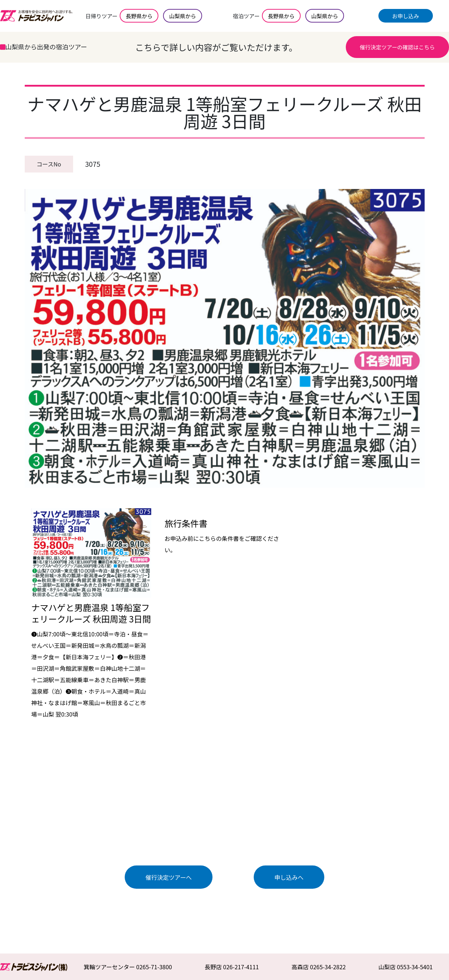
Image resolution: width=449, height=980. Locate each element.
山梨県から (183, 16)
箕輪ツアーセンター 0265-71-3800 (128, 967)
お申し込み (405, 16)
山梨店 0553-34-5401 (406, 967)
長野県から (139, 16)
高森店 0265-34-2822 (319, 967)
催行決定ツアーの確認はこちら (397, 47)
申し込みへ (289, 877)
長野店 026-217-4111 (232, 967)
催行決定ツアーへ (169, 877)
